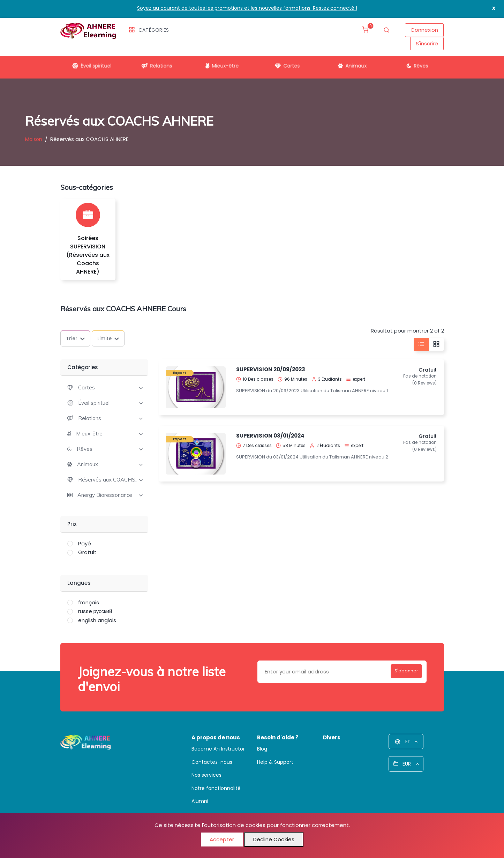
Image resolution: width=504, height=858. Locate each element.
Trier (75, 338)
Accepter (222, 839)
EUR (406, 764)
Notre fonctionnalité (216, 788)
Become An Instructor (218, 749)
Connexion (424, 30)
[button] (81, 387)
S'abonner (401, 672)
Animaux (349, 63)
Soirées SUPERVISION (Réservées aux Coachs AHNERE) (88, 255)
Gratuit (87, 552)
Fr (406, 741)
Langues (79, 583)
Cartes (284, 63)
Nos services (206, 775)
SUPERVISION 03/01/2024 (270, 436)
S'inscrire (427, 43)
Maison (34, 139)
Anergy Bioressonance (105, 495)
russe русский (95, 611)
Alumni (200, 801)
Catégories (149, 30)
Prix (72, 524)
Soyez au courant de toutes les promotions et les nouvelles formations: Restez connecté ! (247, 8)
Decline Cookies (274, 839)
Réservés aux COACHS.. (108, 480)
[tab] (104, 387)
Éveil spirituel (89, 63)
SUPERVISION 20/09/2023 (271, 369)
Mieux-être (220, 63)
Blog (262, 749)
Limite (108, 338)
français (89, 602)
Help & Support (275, 762)
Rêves (415, 63)
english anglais (97, 620)
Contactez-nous (212, 762)
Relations (154, 63)
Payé (85, 543)
